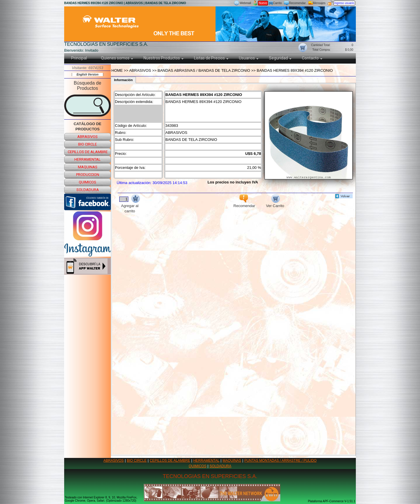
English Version (87, 75)
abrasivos (87, 137)
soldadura (88, 190)
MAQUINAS (232, 461)
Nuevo (263, 3)
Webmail (245, 3)
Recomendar (297, 3)
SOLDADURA (220, 466)
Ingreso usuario (344, 3)
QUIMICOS (198, 466)
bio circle (87, 144)
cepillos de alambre (88, 152)
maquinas (88, 167)
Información (123, 80)
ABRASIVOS (114, 461)
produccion (88, 175)
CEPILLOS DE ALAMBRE (170, 461)
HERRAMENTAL (206, 461)
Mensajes (319, 3)
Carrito (277, 3)
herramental (87, 159)
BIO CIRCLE (137, 461)
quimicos (87, 182)
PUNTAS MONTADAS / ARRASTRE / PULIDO (281, 461)
